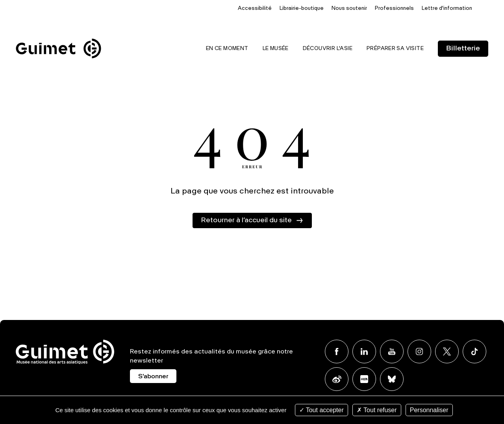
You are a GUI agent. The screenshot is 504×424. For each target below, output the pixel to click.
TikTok (474, 351)
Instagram (419, 351)
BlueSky (392, 379)
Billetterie (463, 48)
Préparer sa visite (395, 49)
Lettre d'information (447, 8)
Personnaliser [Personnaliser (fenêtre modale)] (429, 410)
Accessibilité (255, 8)
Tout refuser (377, 410)
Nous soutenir (349, 8)
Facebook (337, 351)
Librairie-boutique (302, 8)
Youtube (392, 351)
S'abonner (153, 377)
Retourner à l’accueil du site (246, 220)
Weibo (337, 379)
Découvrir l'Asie (328, 49)
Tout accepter (321, 410)
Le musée (276, 49)
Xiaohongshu (364, 379)
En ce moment (227, 49)
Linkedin (364, 351)
